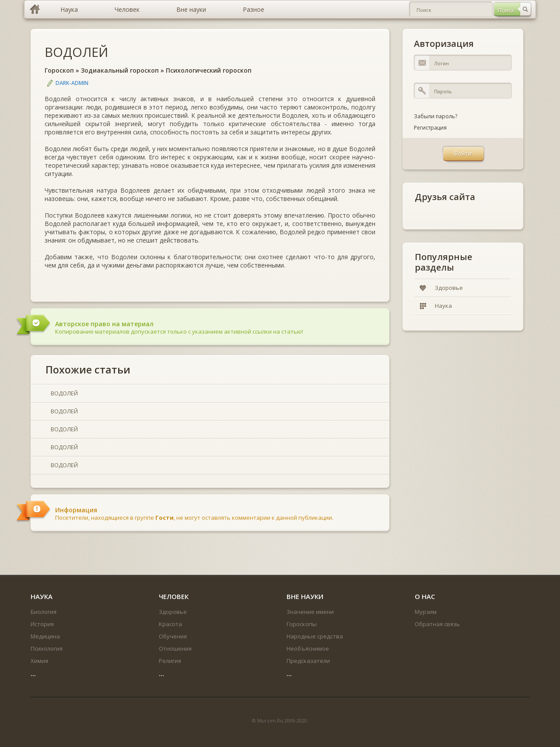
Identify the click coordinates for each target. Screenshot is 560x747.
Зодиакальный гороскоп (120, 70)
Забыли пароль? (436, 116)
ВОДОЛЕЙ (76, 52)
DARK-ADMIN (72, 83)
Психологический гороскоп (209, 70)
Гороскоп (59, 70)
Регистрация (430, 128)
